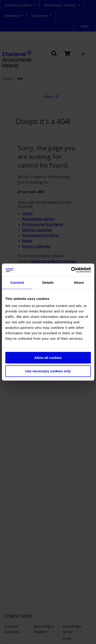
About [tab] (79, 282)
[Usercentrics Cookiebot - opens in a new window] (71, 270)
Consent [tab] (17, 282)
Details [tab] (48, 282)
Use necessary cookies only (48, 371)
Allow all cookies (48, 358)
